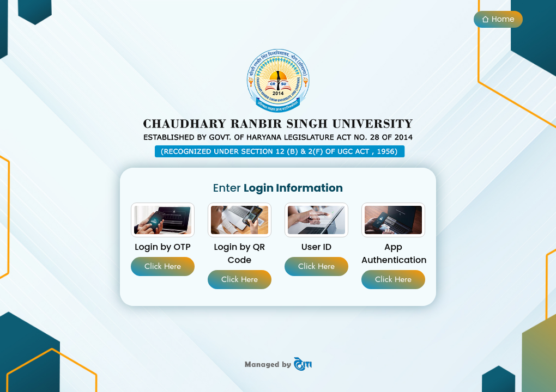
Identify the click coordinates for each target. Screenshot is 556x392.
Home (498, 19)
